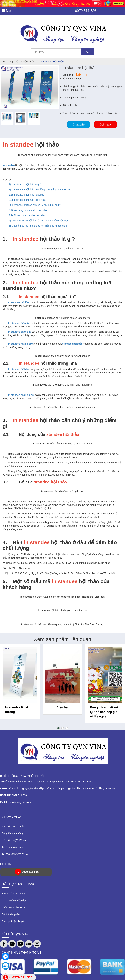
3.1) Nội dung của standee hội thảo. (28, 210)
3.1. (6, 434)
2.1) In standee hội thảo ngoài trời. (27, 195)
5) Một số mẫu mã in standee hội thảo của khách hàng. (38, 226)
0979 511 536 (86, 11)
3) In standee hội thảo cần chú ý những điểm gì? (35, 205)
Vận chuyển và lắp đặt (14, 901)
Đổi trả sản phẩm (11, 914)
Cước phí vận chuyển (13, 921)
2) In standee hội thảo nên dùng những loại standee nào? (41, 189)
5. (5, 581)
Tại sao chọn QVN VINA (15, 854)
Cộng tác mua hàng (12, 833)
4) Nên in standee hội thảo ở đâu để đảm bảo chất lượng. (40, 221)
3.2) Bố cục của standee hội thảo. (27, 215)
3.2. (6, 482)
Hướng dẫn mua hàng (14, 894)
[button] (58, 728)
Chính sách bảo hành (13, 907)
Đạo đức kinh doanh (13, 826)
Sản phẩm (29, 61)
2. (5, 282)
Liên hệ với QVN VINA (14, 840)
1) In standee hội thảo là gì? (25, 184)
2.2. (6, 363)
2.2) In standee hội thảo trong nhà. (27, 200)
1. (5, 239)
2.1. (6, 297)
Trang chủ (11, 61)
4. (5, 542)
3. (5, 420)
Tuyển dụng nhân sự (13, 847)
